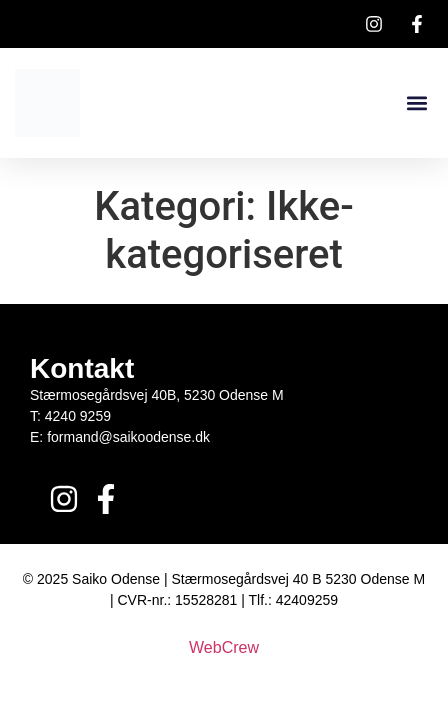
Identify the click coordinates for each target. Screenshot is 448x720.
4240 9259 (78, 416)
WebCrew (224, 647)
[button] (416, 103)
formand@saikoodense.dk (128, 437)
